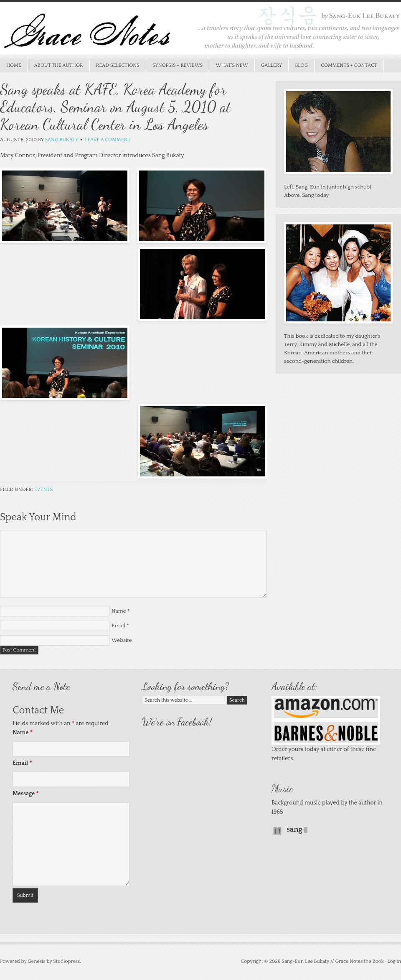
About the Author (59, 65)
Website (122, 640)
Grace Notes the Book (200, 30)
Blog (301, 65)
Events (43, 490)
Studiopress (66, 961)
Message (26, 794)
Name (119, 611)
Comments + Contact (349, 65)
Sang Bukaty (61, 140)
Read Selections (115, 65)
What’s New (228, 65)
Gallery (272, 65)
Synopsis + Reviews (175, 65)
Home (14, 65)
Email (118, 626)
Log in (394, 961)
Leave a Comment (108, 140)
